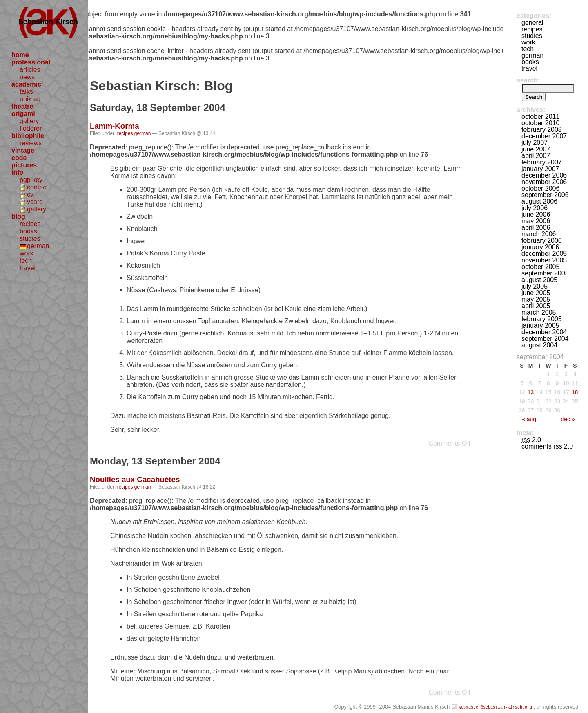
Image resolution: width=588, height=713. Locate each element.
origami (23, 114)
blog (18, 217)
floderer (31, 128)
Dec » (568, 419)
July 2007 (535, 143)
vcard (35, 202)
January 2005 (540, 325)
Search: (528, 80)
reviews (31, 143)
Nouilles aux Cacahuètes (135, 479)
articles (30, 70)
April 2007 (536, 156)
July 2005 (535, 286)
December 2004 (544, 332)
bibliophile (28, 136)
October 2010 (540, 123)
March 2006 (539, 234)
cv (30, 194)
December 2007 (544, 136)
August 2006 (539, 201)
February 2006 (542, 241)
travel (28, 268)
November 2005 (544, 260)
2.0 (531, 440)
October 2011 (540, 117)
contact (38, 187)
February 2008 (542, 130)
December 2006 (544, 175)
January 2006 (540, 247)
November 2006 (544, 182)
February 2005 (542, 319)
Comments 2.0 (547, 446)
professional (31, 62)
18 (575, 392)
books (28, 231)
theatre (22, 106)
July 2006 (535, 208)
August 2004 (539, 345)
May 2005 (536, 299)
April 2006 (536, 228)
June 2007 (536, 149)
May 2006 (536, 221)
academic (26, 84)
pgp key (31, 180)
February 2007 (542, 162)
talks (26, 92)
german (38, 246)
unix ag (30, 99)
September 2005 (545, 273)
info (17, 172)
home (20, 55)
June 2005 (536, 293)
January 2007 (540, 169)
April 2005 (536, 306)
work (27, 253)
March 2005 (539, 312)
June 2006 (536, 214)
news (27, 77)
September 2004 (545, 339)
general (532, 23)
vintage (23, 150)
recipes (30, 224)
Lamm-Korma (115, 126)
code (19, 158)
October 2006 (540, 188)
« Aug (529, 419)
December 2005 (544, 254)
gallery (29, 121)
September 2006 (545, 195)
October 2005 (540, 267)
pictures (24, 165)
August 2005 (539, 280)
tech (26, 261)
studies (30, 239)
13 (531, 392)
